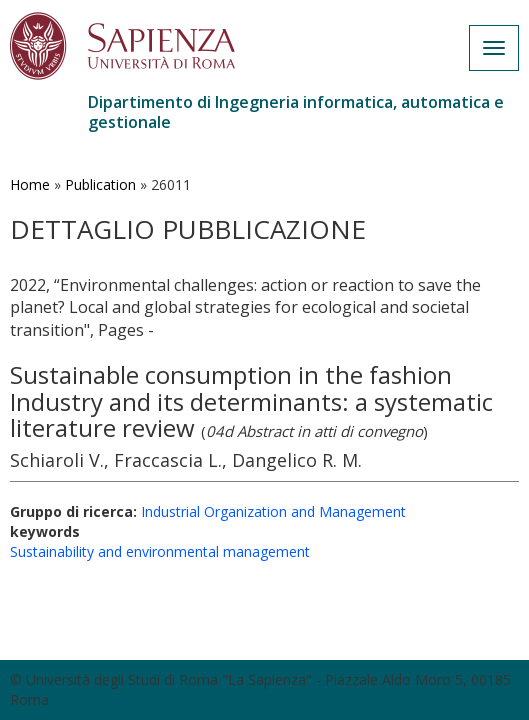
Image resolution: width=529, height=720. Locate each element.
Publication (100, 184)
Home (30, 184)
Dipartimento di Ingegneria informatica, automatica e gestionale (296, 112)
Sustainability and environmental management (160, 551)
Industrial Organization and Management (273, 511)
